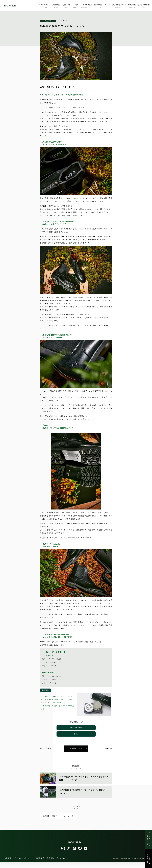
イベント (104, 815)
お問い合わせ (144, 6)
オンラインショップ (149, 840)
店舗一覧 (56, 6)
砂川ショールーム (76, 728)
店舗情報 (79, 815)
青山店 (76, 734)
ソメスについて (43, 6)
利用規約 (50, 864)
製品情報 (48, 21)
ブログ (75, 6)
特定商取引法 (39, 864)
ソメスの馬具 (86, 6)
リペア (107, 6)
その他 (55, 822)
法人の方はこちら (63, 864)
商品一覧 (98, 6)
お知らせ (66, 6)
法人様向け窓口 (119, 6)
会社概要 (8, 864)
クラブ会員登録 (149, 859)
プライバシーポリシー (23, 864)
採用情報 (132, 6)
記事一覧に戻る (78, 748)
